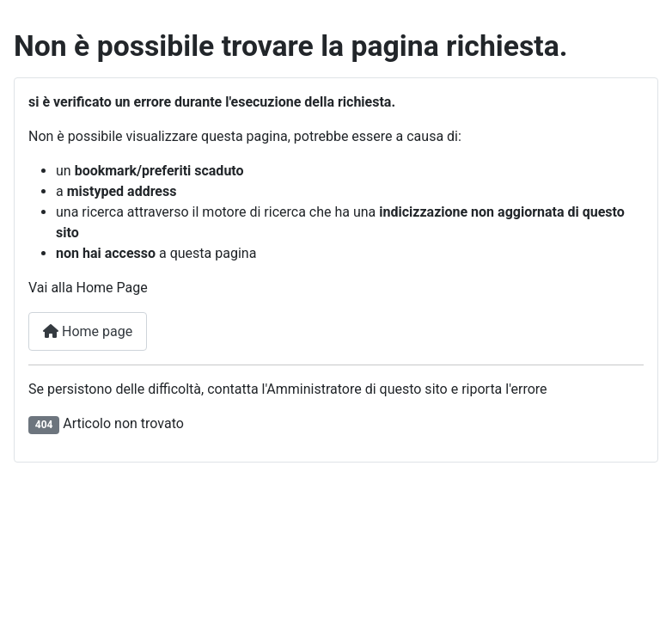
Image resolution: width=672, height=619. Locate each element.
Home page (88, 331)
